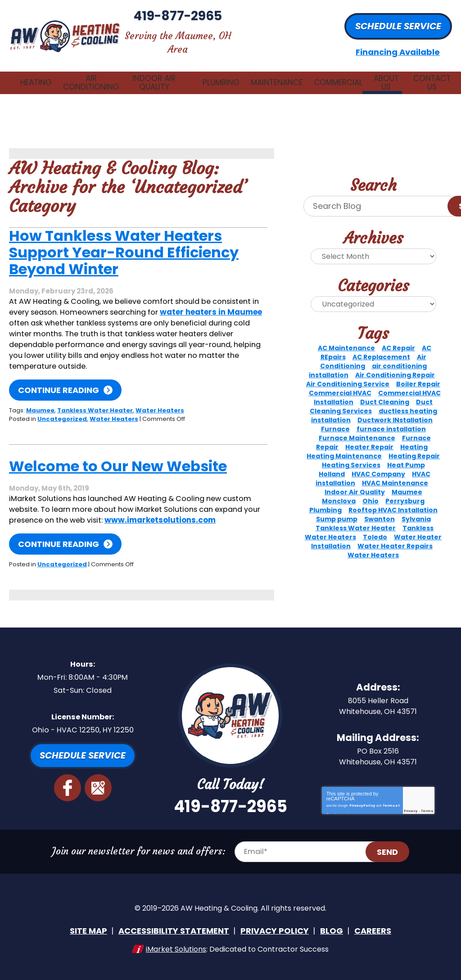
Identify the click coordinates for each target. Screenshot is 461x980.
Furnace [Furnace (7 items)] (335, 420)
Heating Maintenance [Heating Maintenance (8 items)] (344, 447)
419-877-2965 (230, 25)
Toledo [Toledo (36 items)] (375, 528)
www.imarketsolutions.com (65, 521)
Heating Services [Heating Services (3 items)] (351, 456)
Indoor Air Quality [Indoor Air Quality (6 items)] (355, 483)
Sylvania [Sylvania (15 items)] (416, 510)
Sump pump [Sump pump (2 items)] (337, 510)
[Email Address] (315, 858)
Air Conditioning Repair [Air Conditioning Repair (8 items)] (395, 366)
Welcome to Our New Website (118, 457)
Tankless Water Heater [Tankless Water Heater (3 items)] (356, 519)
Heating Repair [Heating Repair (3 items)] (414, 447)
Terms (427, 815)
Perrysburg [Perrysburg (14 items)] (405, 492)
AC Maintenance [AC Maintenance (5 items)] (346, 339)
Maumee (40, 401)
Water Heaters (160, 401)
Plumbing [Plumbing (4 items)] (325, 501)
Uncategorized (62, 409)
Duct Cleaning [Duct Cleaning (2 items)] (385, 393)
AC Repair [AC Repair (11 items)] (398, 339)
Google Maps (98, 788)
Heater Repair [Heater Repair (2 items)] (369, 438)
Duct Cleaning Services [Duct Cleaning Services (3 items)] (371, 397)
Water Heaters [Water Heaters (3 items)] (373, 546)
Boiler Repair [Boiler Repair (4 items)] (418, 375)
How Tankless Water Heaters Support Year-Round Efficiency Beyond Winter (124, 244)
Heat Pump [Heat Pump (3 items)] (406, 456)
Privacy (411, 815)
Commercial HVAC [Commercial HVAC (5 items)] (340, 384)
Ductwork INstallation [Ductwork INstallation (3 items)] (395, 411)
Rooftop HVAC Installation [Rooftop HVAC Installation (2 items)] (393, 501)
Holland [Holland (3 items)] (332, 465)
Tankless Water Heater (95, 401)
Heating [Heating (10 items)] (414, 438)
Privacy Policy (362, 808)
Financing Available (398, 48)
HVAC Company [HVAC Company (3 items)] (378, 465)
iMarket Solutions (176, 952)
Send (394, 858)
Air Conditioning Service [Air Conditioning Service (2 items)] (348, 375)
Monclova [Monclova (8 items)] (339, 492)
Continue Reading (59, 381)
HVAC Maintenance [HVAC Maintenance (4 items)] (395, 474)
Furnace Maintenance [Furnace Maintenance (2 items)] (357, 429)
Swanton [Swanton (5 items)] (380, 510)
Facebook (68, 788)
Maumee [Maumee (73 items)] (407, 483)
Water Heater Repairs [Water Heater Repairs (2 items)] (395, 537)
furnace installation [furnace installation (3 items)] (391, 420)
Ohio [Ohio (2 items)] (371, 492)
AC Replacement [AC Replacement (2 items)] (381, 348)
